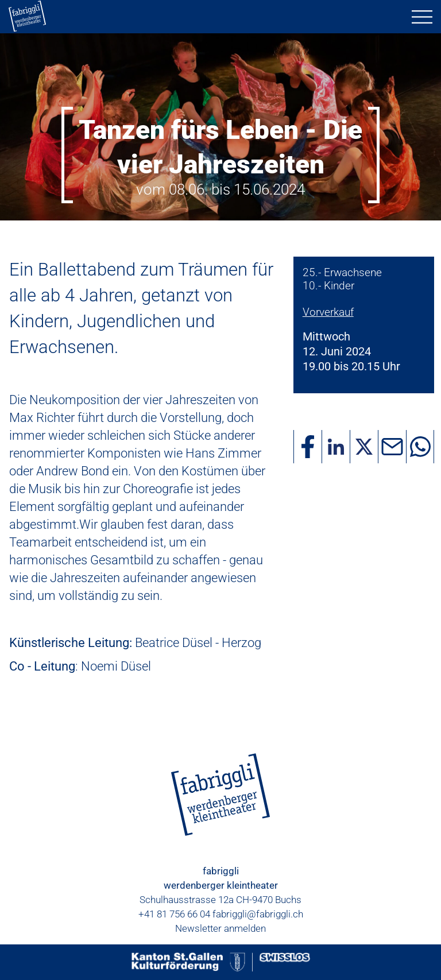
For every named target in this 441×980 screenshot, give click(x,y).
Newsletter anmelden (220, 928)
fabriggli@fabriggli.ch (258, 914)
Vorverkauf (328, 312)
